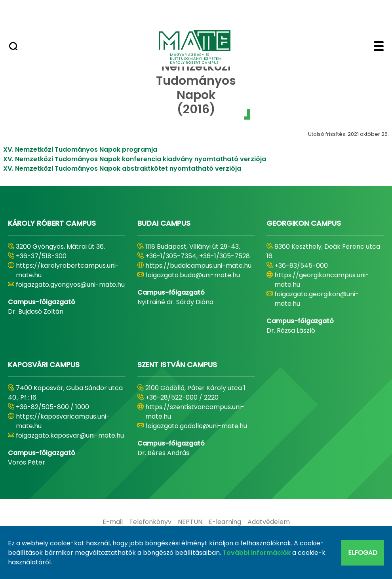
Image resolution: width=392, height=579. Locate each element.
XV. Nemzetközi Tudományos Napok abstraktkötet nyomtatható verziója (122, 169)
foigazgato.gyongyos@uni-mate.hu (70, 285)
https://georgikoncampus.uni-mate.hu (322, 280)
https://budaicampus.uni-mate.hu (198, 266)
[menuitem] (113, 522)
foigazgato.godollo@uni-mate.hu (196, 426)
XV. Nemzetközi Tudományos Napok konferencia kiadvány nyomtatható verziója (135, 159)
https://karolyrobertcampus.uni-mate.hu (68, 270)
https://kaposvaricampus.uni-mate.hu (63, 421)
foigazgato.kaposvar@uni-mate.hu (70, 435)
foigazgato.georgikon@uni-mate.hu (317, 299)
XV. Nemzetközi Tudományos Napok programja (80, 150)
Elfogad (363, 553)
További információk (257, 553)
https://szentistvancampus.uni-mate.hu (195, 412)
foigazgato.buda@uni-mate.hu (193, 275)
